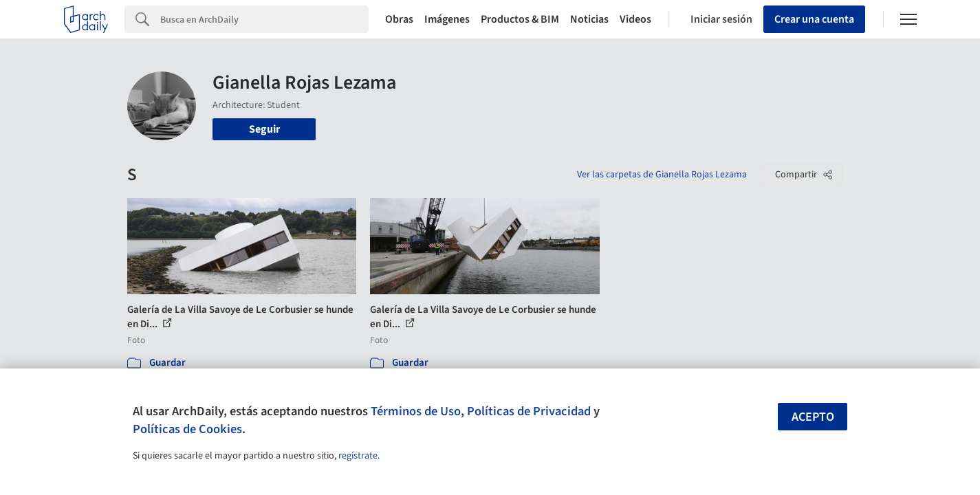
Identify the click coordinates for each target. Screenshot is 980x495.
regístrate (358, 456)
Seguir (264, 129)
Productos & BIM (520, 19)
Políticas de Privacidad (529, 411)
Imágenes (447, 19)
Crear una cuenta (814, 19)
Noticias (589, 19)
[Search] (264, 19)
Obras (399, 19)
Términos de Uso (416, 411)
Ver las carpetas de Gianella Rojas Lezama (662, 175)
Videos (635, 19)
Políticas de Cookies (187, 429)
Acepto (813, 417)
